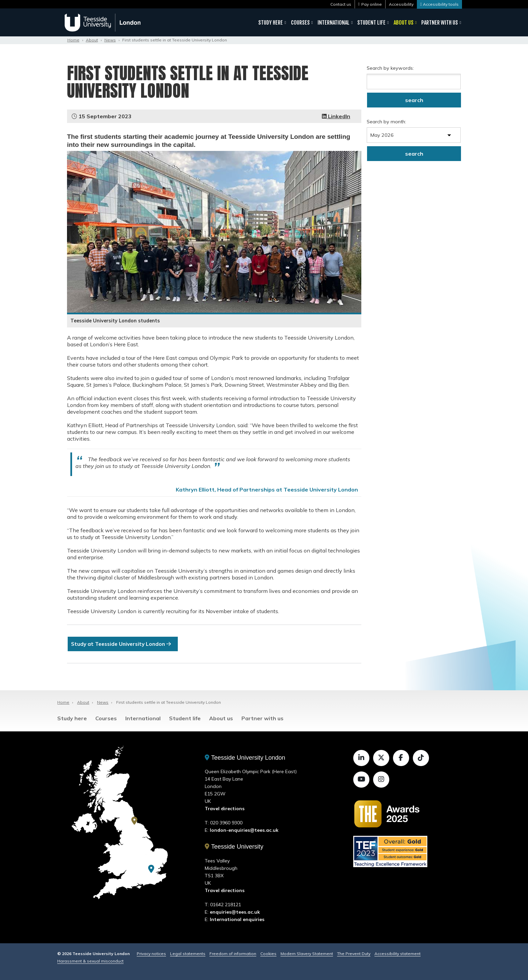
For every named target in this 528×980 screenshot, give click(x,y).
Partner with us (440, 23)
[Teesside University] (134, 821)
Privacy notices (151, 954)
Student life (371, 23)
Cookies (268, 954)
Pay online (372, 4)
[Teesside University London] (151, 869)
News (110, 40)
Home (73, 40)
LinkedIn (336, 116)
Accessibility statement (398, 954)
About (92, 40)
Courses (300, 23)
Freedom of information (233, 954)
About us (404, 23)
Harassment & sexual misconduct (90, 961)
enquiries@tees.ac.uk (235, 912)
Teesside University (234, 847)
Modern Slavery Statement (307, 954)
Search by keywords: (390, 68)
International (334, 23)
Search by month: (386, 122)
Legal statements (188, 954)
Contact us (341, 4)
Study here (271, 23)
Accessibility (401, 4)
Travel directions (225, 809)
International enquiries (237, 919)
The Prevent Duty (354, 954)
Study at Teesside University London (124, 644)
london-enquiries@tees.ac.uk (244, 830)
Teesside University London (245, 758)
